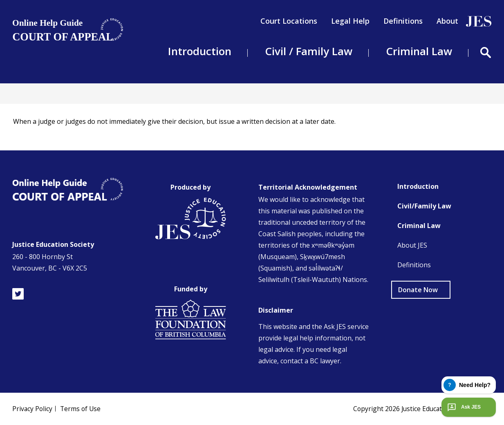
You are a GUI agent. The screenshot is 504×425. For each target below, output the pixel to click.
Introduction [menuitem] (200, 51)
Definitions (403, 21)
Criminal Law (419, 226)
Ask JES (463, 407)
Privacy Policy (33, 409)
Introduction (418, 186)
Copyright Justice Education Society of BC (421, 409)
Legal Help (350, 21)
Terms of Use (82, 409)
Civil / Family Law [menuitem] (309, 51)
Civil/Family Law (424, 206)
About (447, 21)
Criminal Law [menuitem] (419, 51)
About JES (412, 245)
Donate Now (418, 290)
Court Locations (289, 21)
